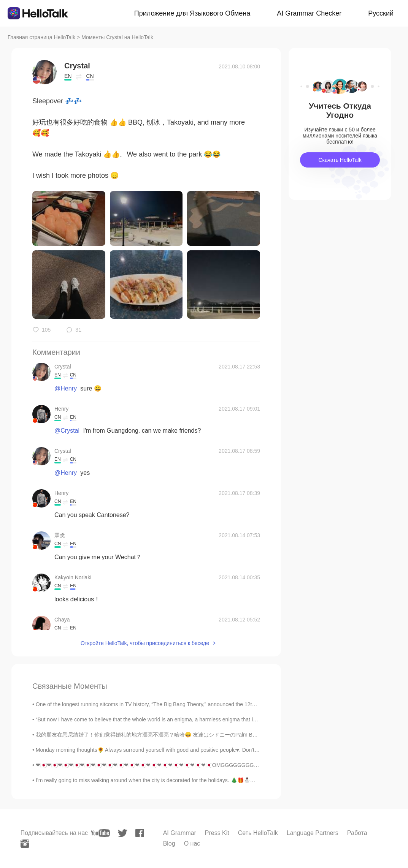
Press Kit (217, 833)
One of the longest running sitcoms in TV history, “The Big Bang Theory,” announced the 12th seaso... (155, 704)
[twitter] (123, 833)
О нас (192, 843)
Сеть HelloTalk (258, 833)
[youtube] (100, 833)
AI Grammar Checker (309, 13)
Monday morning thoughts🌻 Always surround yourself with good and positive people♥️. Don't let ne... (155, 750)
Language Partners (313, 833)
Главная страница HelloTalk (41, 37)
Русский (381, 13)
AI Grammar (180, 833)
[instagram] (25, 844)
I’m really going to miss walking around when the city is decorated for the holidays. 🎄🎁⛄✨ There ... (157, 780)
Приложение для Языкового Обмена (192, 13)
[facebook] (140, 833)
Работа (357, 833)
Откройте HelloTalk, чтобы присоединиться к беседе (145, 643)
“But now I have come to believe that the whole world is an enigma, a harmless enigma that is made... (155, 719)
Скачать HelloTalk (340, 160)
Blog (169, 843)
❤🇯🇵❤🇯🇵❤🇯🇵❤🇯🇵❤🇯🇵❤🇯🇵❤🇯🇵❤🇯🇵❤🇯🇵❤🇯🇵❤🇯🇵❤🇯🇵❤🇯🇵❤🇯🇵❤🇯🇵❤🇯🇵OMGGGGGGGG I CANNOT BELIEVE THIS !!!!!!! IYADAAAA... (199, 765)
